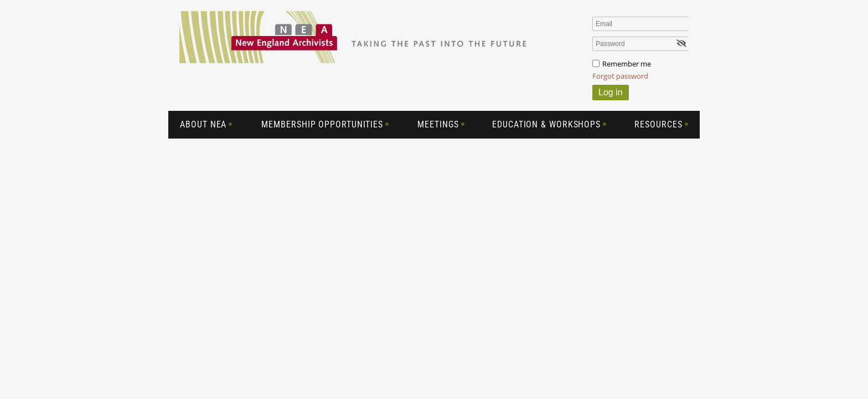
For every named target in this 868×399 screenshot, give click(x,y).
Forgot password (620, 76)
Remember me (627, 64)
